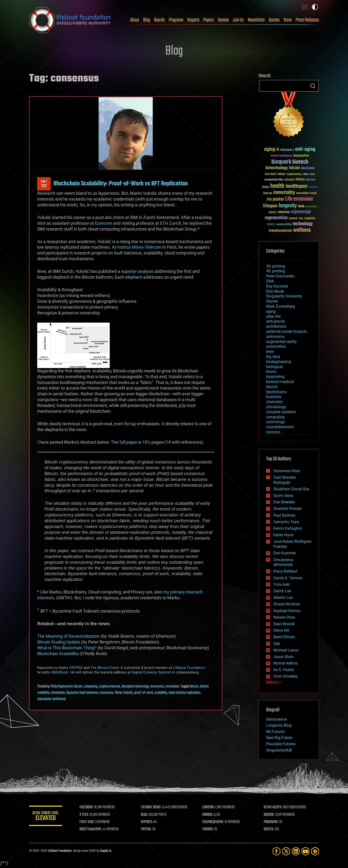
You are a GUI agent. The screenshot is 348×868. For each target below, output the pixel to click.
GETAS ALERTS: (273, 807)
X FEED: (85, 815)
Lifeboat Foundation (189, 668)
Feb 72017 (44, 184)
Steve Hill (281, 630)
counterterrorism (280, 427)
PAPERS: (147, 829)
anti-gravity (276, 321)
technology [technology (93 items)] (303, 224)
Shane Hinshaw (287, 604)
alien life (273, 316)
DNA (270, 281)
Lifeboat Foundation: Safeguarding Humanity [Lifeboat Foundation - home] (70, 20)
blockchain (58, 693)
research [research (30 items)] (293, 219)
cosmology (275, 422)
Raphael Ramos (287, 611)
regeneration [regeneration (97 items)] (276, 218)
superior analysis (137, 271)
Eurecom (104, 223)
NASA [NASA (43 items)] (301, 207)
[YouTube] (305, 851)
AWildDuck (60, 672)
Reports (193, 20)
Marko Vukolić (124, 693)
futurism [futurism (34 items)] (311, 180)
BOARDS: (269, 815)
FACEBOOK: (87, 807)
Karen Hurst (283, 535)
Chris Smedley (286, 676)
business (274, 397)
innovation (173, 687)
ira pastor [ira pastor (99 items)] (275, 199)
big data (273, 357)
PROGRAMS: (271, 822)
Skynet (272, 301)
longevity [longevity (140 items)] (288, 206)
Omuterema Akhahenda (283, 562)
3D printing (275, 266)
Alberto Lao (283, 597)
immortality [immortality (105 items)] (284, 193)
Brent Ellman (284, 637)
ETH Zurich (171, 223)
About (135, 20)
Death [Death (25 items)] (312, 174)
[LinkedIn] (296, 851)
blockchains (276, 392)
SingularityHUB (279, 750)
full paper (128, 442)
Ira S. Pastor (284, 670)
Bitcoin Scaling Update (59, 642)
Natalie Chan (284, 617)
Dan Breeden (284, 502)
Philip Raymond (60, 687)
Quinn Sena (283, 495)
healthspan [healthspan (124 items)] (297, 186)
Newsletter (256, 20)
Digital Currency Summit (151, 672)
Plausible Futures (281, 744)
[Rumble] (315, 851)
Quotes (274, 20)
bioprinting (275, 377)
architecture (276, 326)
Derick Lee (282, 591)
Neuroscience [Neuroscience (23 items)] (311, 207)
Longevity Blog (279, 725)
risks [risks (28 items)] (301, 218)
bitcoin (78, 687)
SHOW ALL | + (273, 683)
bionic (271, 372)
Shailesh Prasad (287, 509)
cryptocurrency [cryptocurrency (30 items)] (294, 174)
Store (288, 20)
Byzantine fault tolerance (82, 693)
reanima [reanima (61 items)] (284, 212)
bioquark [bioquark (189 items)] (281, 162)
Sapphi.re (106, 851)
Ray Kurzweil (277, 286)
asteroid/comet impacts (286, 331)
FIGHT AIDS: (88, 822)
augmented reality (281, 342)
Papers (209, 20)
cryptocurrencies (109, 687)
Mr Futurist (275, 732)
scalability (161, 693)
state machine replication (184, 693)
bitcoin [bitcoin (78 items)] (294, 168)
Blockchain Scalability (58, 654)
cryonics (273, 432)
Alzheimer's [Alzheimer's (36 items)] (287, 150)
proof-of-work (144, 693)
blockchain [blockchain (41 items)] (308, 168)
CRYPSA (76, 668)
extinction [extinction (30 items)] (289, 180)
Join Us (238, 20)
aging (271, 311)
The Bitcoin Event (105, 668)
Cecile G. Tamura (288, 578)
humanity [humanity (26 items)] (313, 187)
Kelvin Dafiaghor (288, 528)
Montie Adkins (286, 663)
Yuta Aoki (282, 584)
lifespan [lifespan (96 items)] (270, 206)
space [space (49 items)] (271, 224)
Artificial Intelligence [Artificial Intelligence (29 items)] (281, 156)
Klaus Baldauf (285, 571)
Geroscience (276, 719)
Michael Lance (286, 650)
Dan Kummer (285, 553)
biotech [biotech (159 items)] (300, 162)
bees (270, 351)
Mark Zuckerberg (280, 306)
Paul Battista (284, 515)
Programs (176, 20)
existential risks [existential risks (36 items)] (274, 180)
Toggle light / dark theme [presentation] (315, 7)
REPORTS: (147, 822)
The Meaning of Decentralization (69, 636)
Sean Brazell (284, 624)
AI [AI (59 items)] (278, 150)
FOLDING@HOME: (214, 822)
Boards (159, 20)
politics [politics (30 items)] (273, 213)
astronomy (275, 336)
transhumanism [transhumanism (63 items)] (280, 231)
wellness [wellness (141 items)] (302, 230)
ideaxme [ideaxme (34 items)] (268, 194)
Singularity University (284, 296)
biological (274, 367)
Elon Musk (275, 291)
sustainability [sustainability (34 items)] (284, 225)
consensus (106, 693)
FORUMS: (208, 829)
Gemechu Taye (286, 522)
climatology (276, 407)
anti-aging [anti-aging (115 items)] (305, 149)
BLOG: (145, 815)
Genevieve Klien (287, 471)
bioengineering (279, 362)
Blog (147, 20)
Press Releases (307, 20)
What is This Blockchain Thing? (67, 648)
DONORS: (208, 815)
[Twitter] (286, 851)
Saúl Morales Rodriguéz (285, 480)
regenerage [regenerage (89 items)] (301, 212)
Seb (277, 644)
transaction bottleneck (51, 699)
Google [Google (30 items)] (266, 187)
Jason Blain (283, 657)
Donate (223, 20)
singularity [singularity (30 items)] (310, 219)
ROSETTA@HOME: (91, 829)
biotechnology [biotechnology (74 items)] (277, 168)
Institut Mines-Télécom (139, 247)
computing (91, 687)
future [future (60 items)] (300, 179)
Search (313, 86)
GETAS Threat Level (46, 817)
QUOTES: (269, 829)
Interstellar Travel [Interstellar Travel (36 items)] (306, 193)
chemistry (274, 402)
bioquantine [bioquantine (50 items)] (301, 156)
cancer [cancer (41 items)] (281, 174)
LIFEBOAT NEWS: (152, 807)
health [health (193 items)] (277, 186)
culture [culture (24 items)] (306, 174)
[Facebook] (276, 851)
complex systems (281, 412)
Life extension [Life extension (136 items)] (299, 199)
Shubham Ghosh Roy (291, 489)
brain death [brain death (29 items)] (270, 174)
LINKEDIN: (209, 807)
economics (157, 687)
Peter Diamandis (280, 276)
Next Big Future (279, 738)
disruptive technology (135, 687)
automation (276, 346)
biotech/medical (280, 382)
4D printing (275, 271)
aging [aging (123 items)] (270, 149)
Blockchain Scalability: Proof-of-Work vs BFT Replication (121, 184)
